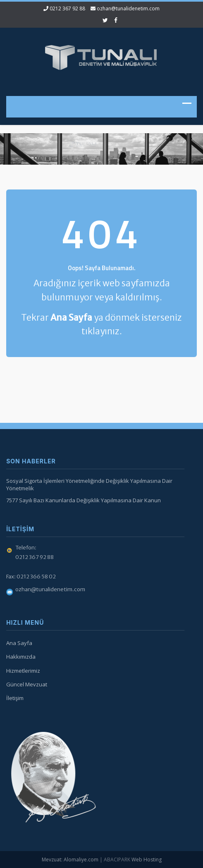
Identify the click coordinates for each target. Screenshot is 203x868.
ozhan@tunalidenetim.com (128, 8)
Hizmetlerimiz (22, 671)
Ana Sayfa (18, 643)
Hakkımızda (20, 657)
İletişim (14, 698)
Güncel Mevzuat (25, 684)
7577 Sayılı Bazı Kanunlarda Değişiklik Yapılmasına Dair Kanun (82, 500)
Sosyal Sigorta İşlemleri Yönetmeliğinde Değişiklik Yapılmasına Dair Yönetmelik (88, 485)
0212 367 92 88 (67, 8)
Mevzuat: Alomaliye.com (70, 860)
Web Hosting (147, 860)
